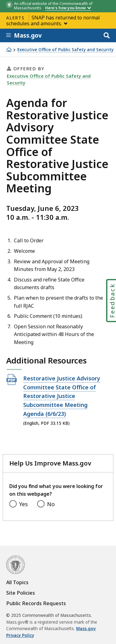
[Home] (9, 50)
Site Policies (21, 593)
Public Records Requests (36, 603)
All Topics (17, 582)
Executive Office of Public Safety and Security (65, 50)
